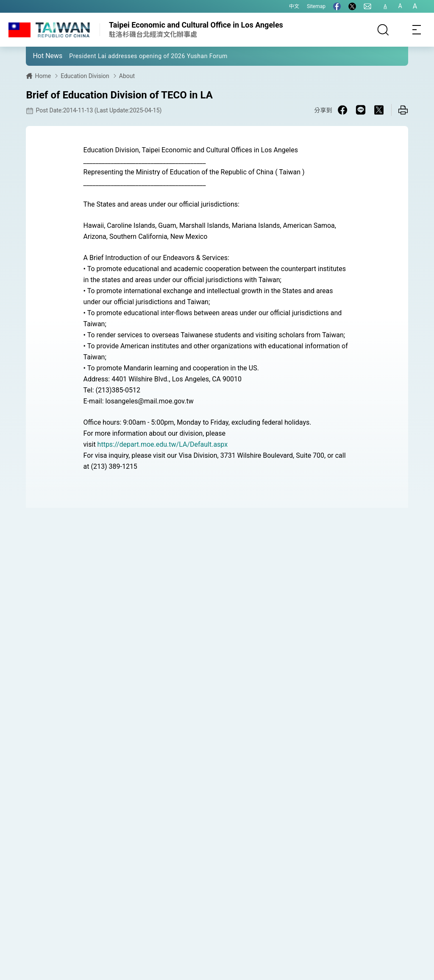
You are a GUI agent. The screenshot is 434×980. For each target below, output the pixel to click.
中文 (294, 6)
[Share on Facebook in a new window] (342, 110)
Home (43, 76)
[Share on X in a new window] (379, 110)
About (127, 76)
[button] (39, 56)
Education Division (85, 76)
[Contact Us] (367, 6)
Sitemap (316, 6)
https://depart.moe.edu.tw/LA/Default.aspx (163, 444)
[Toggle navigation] (417, 30)
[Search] (383, 30)
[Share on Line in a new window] (361, 110)
